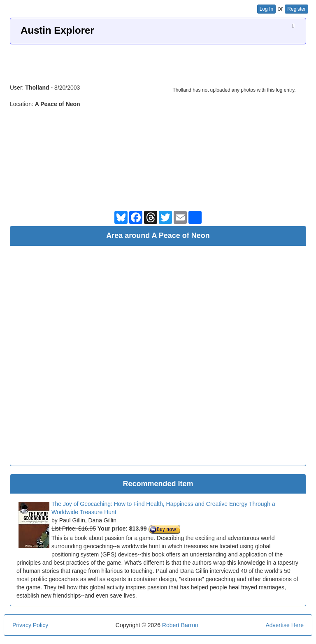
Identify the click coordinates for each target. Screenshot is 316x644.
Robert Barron (180, 625)
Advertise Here (285, 625)
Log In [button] (266, 9)
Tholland (37, 88)
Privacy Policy (30, 625)
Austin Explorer (57, 30)
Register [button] (296, 9)
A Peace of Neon (58, 104)
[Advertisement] (158, 61)
